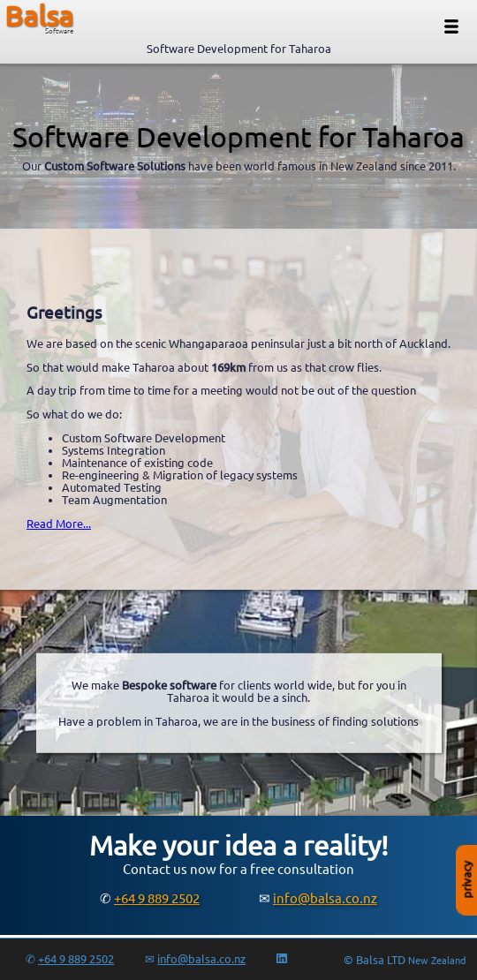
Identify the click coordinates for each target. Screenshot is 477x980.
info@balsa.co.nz (325, 898)
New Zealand (437, 961)
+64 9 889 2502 (157, 898)
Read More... (59, 524)
